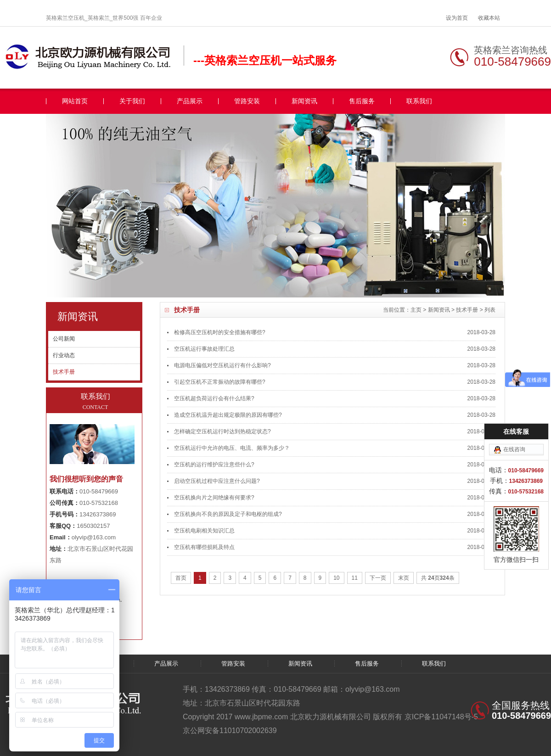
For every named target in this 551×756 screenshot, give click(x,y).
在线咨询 (514, 449)
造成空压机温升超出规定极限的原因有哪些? (228, 415)
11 (355, 578)
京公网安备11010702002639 (230, 731)
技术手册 (467, 310)
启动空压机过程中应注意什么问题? (217, 481)
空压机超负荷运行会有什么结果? (214, 398)
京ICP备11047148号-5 (441, 717)
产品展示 (190, 101)
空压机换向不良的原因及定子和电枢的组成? (228, 514)
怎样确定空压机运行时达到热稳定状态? (222, 431)
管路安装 (247, 101)
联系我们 (419, 101)
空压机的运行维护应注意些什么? (214, 465)
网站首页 (75, 101)
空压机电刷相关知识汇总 (204, 531)
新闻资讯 (304, 101)
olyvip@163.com (94, 537)
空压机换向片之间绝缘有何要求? (214, 498)
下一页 (378, 578)
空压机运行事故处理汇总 (204, 349)
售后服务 (362, 101)
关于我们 (132, 101)
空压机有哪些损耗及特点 (204, 547)
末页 (404, 578)
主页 (416, 310)
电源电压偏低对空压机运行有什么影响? (222, 365)
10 (336, 578)
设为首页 (457, 18)
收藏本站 (489, 18)
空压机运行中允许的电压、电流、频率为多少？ (232, 448)
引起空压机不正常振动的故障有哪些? (220, 382)
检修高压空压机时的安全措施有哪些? (220, 332)
